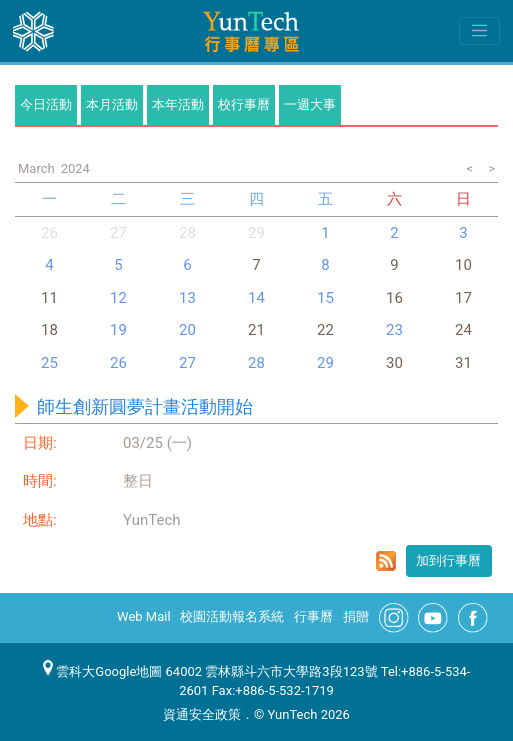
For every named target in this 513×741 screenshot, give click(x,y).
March (36, 168)
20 (187, 330)
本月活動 (112, 104)
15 (325, 298)
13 (187, 298)
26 (49, 233)
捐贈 (356, 616)
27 (118, 233)
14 (256, 298)
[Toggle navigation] (479, 31)
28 (187, 233)
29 (325, 363)
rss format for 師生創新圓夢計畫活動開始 (386, 561)
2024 (75, 168)
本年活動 (178, 104)
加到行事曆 (448, 560)
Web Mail (144, 616)
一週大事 (310, 104)
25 (49, 363)
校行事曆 (244, 104)
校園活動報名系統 (232, 616)
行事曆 (313, 616)
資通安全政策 (202, 714)
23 (394, 330)
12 (118, 298)
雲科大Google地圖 (103, 671)
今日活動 (46, 104)
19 (118, 330)
